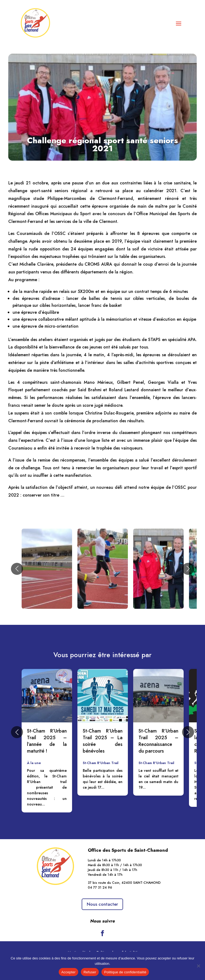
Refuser (90, 972)
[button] (17, 569)
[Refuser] (198, 966)
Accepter (68, 972)
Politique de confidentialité (125, 972)
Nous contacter (102, 904)
